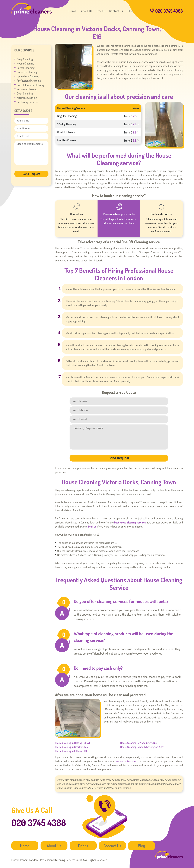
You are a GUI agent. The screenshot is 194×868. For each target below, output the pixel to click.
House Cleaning (25, 63)
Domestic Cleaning (27, 72)
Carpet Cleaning (26, 68)
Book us (92, 526)
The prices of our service (70, 543)
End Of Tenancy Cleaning (31, 85)
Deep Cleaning (25, 59)
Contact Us (116, 11)
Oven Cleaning (25, 93)
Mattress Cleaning (27, 98)
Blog (130, 11)
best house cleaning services (130, 522)
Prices (101, 11)
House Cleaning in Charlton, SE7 (72, 747)
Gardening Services (28, 102)
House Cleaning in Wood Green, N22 (139, 743)
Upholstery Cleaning (28, 76)
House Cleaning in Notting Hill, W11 (73, 743)
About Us (86, 11)
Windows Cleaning (27, 89)
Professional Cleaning (29, 80)
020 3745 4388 (166, 11)
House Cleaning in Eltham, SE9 (71, 751)
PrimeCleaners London (32, 9)
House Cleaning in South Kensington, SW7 (142, 747)
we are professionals (127, 761)
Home (72, 11)
